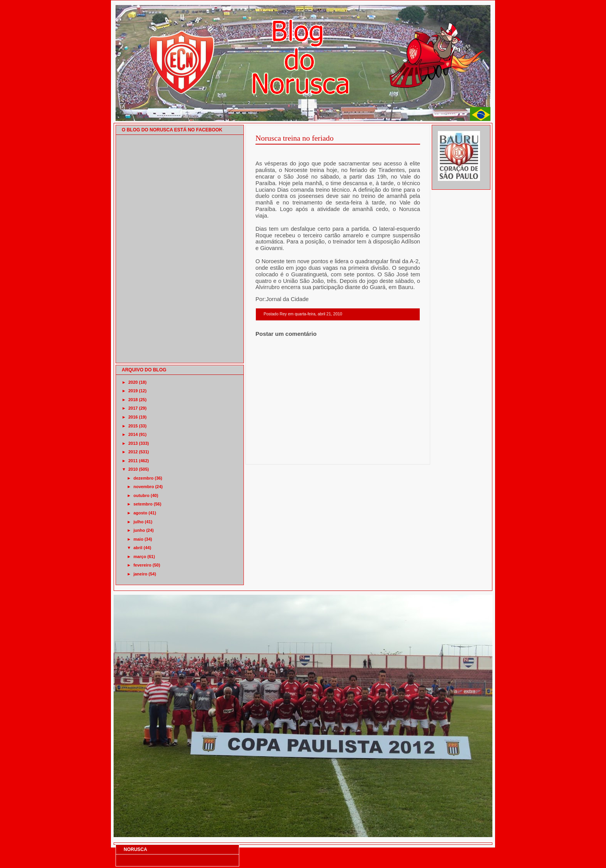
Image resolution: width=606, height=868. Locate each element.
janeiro (140, 574)
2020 (133, 382)
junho (139, 530)
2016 (133, 417)
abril (138, 548)
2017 (133, 408)
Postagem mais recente (277, 454)
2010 (133, 469)
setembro (143, 504)
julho (138, 522)
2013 (133, 443)
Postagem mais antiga (400, 454)
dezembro (143, 478)
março (140, 557)
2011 (133, 461)
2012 (133, 452)
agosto (140, 513)
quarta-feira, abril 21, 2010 (318, 314)
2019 (133, 391)
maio (138, 539)
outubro (141, 495)
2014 (133, 434)
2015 (133, 426)
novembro (144, 487)
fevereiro (142, 565)
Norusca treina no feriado (294, 138)
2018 (133, 400)
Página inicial (339, 454)
